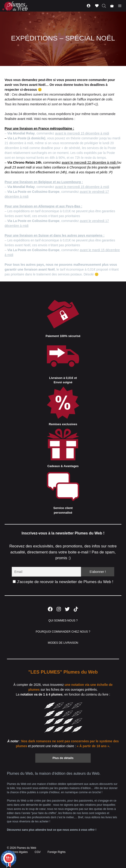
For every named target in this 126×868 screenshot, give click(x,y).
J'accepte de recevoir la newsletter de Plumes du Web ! (63, 582)
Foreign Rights (57, 852)
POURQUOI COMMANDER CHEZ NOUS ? (63, 632)
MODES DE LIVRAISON (63, 643)
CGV (38, 852)
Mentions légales (17, 852)
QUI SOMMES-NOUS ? (63, 621)
